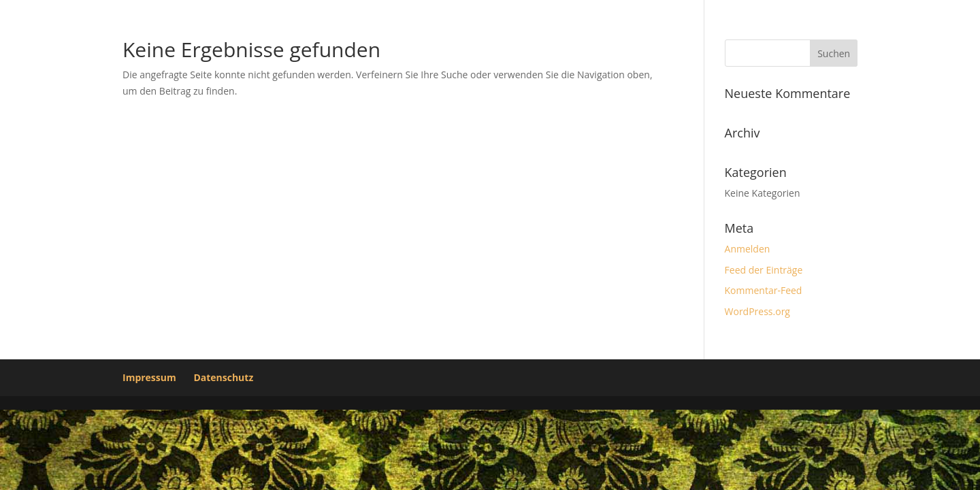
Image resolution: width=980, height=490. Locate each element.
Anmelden (748, 249)
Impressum (149, 377)
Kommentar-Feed (764, 290)
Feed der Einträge (764, 270)
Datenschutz (223, 377)
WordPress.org (757, 311)
